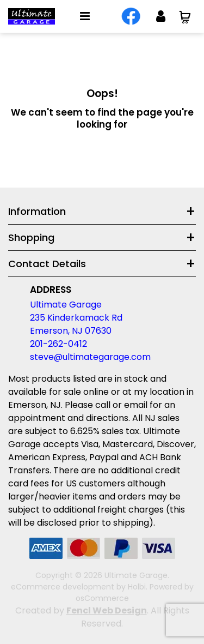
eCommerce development (63, 587)
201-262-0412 (58, 344)
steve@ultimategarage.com (90, 357)
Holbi (137, 587)
